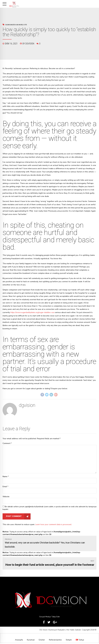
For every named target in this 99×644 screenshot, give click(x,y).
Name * (6, 477)
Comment (7, 443)
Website (6, 497)
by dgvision (28, 44)
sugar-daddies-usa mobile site (16, 25)
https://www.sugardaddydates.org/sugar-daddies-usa (32, 312)
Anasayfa (19, 641)
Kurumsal (31, 641)
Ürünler (42, 641)
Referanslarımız (55, 641)
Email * (5, 487)
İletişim (69, 641)
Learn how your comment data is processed (53, 525)
